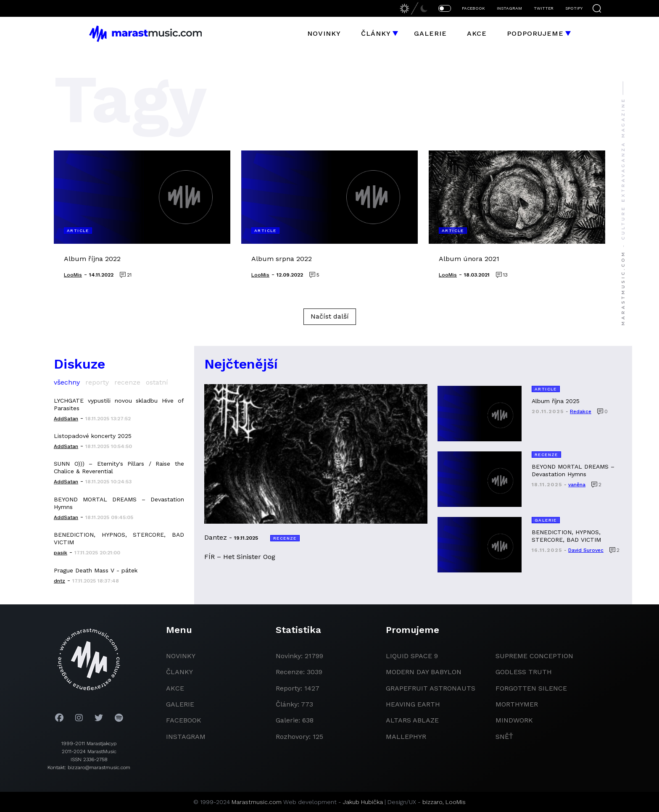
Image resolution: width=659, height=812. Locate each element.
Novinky (324, 33)
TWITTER (544, 8)
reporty (97, 382)
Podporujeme (535, 33)
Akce (477, 33)
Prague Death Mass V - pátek (96, 570)
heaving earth (413, 704)
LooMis (456, 802)
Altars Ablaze (412, 720)
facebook (184, 720)
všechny (67, 382)
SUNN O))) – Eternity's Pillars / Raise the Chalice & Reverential (119, 467)
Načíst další (330, 316)
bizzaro (432, 802)
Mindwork (514, 720)
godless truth (524, 672)
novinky (181, 656)
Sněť (504, 737)
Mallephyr (406, 737)
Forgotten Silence (531, 688)
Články (376, 33)
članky (179, 672)
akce (175, 688)
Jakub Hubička (363, 802)
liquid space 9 (412, 656)
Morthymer (517, 704)
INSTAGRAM (509, 8)
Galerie (430, 33)
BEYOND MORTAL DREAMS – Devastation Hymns (119, 503)
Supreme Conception (534, 656)
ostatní (157, 382)
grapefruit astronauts (431, 688)
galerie (180, 704)
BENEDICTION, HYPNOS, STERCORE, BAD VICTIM (119, 538)
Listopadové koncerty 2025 (93, 436)
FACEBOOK (473, 8)
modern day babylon (424, 672)
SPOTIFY (574, 8)
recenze (127, 382)
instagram (186, 737)
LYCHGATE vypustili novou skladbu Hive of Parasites (119, 404)
